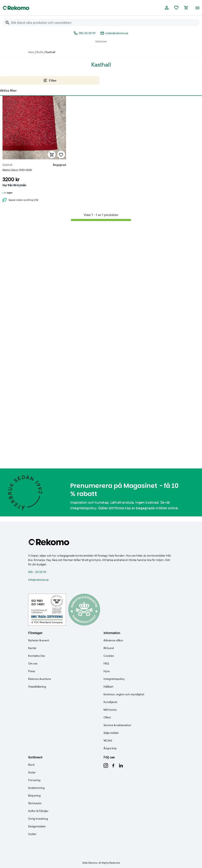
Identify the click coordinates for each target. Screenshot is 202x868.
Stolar (32, 772)
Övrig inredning (38, 819)
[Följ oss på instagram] (106, 765)
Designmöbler (37, 826)
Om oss (33, 663)
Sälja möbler (111, 733)
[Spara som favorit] (61, 154)
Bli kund (109, 648)
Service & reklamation (117, 725)
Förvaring (34, 780)
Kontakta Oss (36, 656)
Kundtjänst (110, 702)
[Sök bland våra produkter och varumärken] (103, 22)
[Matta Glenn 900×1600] (34, 151)
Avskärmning (36, 788)
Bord (31, 765)
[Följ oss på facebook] (114, 765)
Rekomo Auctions (39, 679)
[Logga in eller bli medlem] (167, 8)
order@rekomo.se (114, 33)
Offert (107, 717)
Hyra (107, 671)
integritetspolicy (83, 508)
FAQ (106, 663)
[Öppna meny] (197, 8)
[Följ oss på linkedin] (121, 765)
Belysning (34, 796)
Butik (40, 52)
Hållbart (108, 687)
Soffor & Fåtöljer (38, 811)
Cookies (109, 656)
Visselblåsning (37, 687)
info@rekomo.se (38, 580)
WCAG (108, 741)
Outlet (32, 834)
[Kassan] (186, 8)
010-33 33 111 (85, 33)
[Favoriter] (176, 8)
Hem (31, 52)
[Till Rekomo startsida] (16, 8)
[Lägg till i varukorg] (52, 154)
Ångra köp (110, 748)
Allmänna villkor (113, 640)
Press (32, 671)
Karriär (32, 648)
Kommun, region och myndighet (124, 694)
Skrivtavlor (35, 803)
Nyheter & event (39, 640)
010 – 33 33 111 (37, 572)
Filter (50, 80)
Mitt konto (110, 710)
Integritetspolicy (114, 679)
